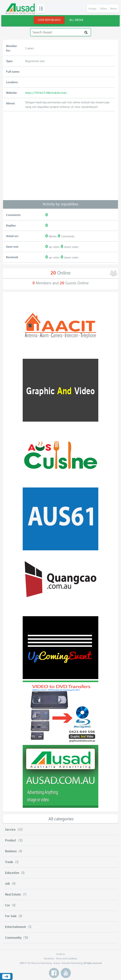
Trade (9, 862)
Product (11, 840)
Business (11, 851)
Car (8, 905)
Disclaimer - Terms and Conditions (61, 959)
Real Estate (13, 895)
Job (8, 884)
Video (103, 9)
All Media (76, 20)
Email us (61, 954)
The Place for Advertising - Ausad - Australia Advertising (55, 963)
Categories (41, 9)
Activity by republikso (60, 204)
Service (10, 830)
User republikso (49, 20)
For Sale (11, 916)
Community (13, 938)
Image (93, 9)
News (114, 9)
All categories (61, 819)
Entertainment (16, 927)
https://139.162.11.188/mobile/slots (46, 93)
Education (12, 873)
